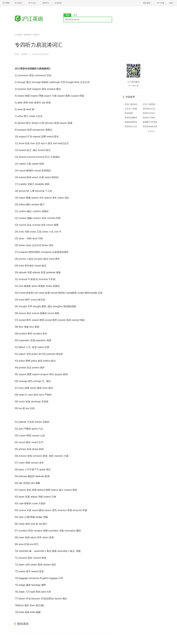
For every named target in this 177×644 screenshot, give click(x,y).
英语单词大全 (149, 109)
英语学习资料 (149, 118)
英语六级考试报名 (132, 104)
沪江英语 (18, 35)
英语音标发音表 (150, 126)
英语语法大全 (131, 126)
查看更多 (151, 131)
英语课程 (129, 113)
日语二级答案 (149, 104)
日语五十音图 (131, 109)
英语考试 (27, 35)
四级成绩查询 (131, 122)
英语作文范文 (149, 113)
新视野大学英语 (150, 122)
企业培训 (58, 3)
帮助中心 (46, 3)
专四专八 (36, 35)
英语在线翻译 (131, 118)
